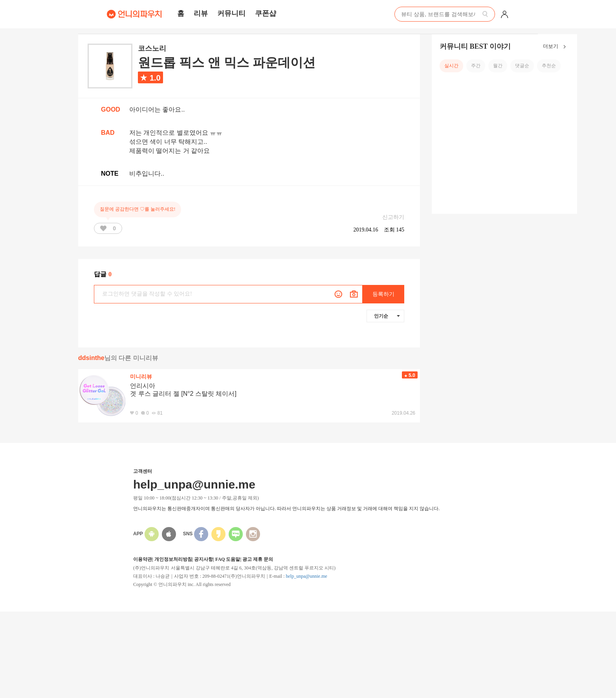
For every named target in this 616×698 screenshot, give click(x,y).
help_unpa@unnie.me (306, 576)
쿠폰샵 (266, 13)
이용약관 (143, 559)
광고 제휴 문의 (258, 559)
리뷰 (201, 13)
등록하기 (383, 294)
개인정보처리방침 (173, 559)
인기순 (387, 316)
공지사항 (203, 559)
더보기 (556, 47)
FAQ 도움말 (228, 559)
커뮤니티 (231, 13)
